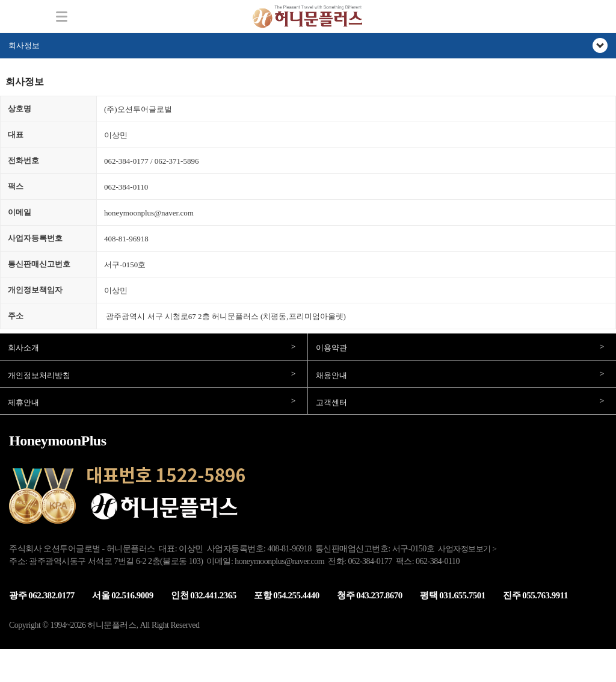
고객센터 (331, 402)
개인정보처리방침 (39, 375)
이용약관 (331, 348)
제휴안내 (23, 402)
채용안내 (331, 375)
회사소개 (23, 348)
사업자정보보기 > (467, 549)
